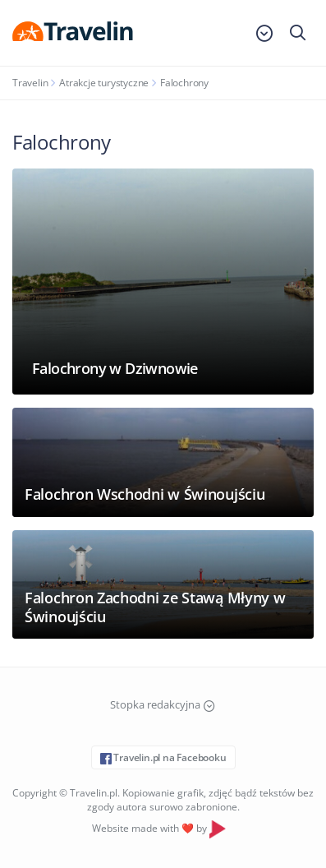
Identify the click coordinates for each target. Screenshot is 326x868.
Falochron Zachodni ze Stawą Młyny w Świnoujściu (155, 607)
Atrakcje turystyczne (104, 83)
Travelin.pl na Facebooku (163, 757)
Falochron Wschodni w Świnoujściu (145, 494)
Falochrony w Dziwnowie (115, 368)
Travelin (30, 83)
